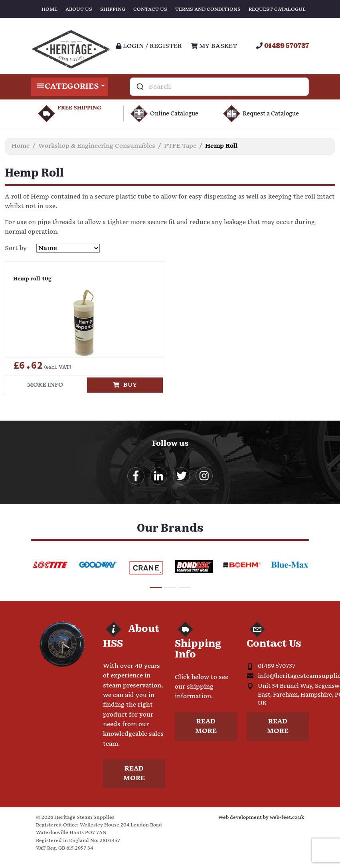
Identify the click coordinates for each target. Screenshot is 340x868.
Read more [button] (134, 774)
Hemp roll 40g (32, 279)
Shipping (113, 9)
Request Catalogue (277, 9)
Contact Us (150, 9)
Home (49, 9)
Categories (70, 87)
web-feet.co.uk (287, 817)
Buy (125, 385)
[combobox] (219, 87)
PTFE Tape (180, 146)
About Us (79, 9)
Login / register (149, 46)
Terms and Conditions (208, 9)
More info (45, 385)
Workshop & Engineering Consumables (97, 146)
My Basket (214, 46)
